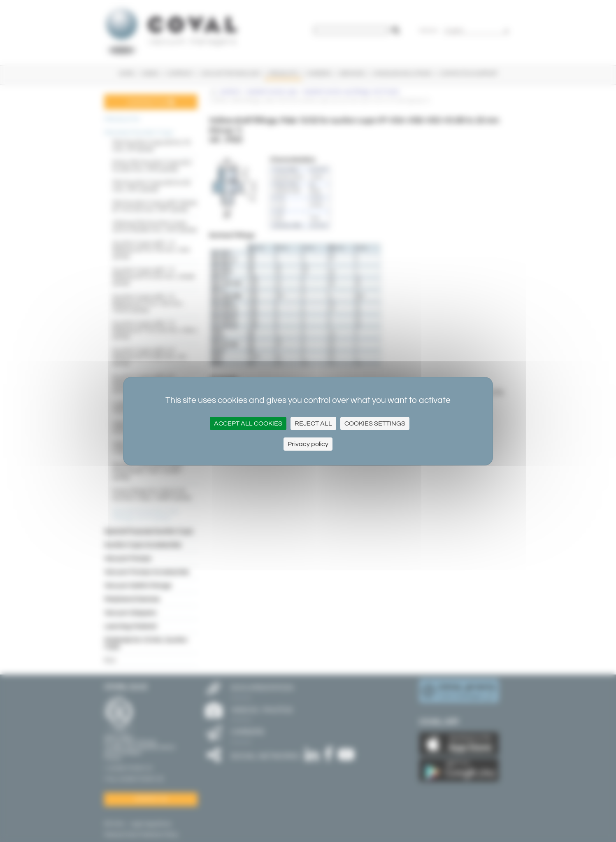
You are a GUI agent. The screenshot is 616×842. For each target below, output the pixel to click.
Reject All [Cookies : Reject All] (313, 423)
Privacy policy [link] (308, 444)
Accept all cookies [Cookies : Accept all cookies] (248, 423)
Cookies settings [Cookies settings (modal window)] (375, 423)
